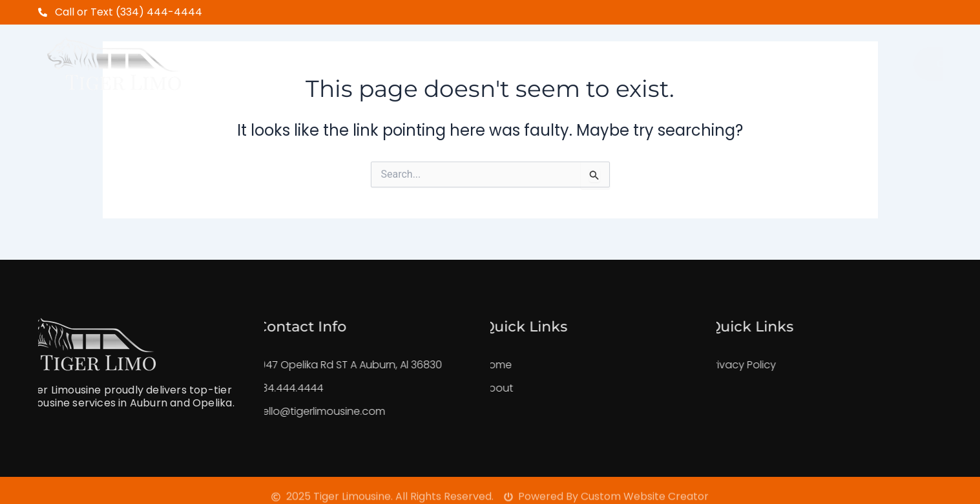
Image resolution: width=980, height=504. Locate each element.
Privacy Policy (716, 365)
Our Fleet (581, 57)
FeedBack (667, 57)
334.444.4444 (264, 388)
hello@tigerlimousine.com (295, 411)
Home (301, 57)
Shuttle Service (475, 57)
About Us (372, 57)
